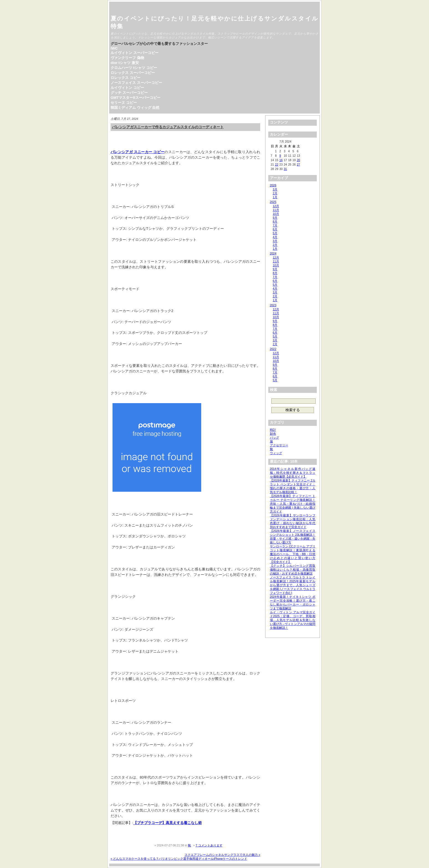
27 (298, 164)
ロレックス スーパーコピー (133, 73)
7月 (275, 225)
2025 (273, 202)
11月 (276, 210)
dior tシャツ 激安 (125, 63)
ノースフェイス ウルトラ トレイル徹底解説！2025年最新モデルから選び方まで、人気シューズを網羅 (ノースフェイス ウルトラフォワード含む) (293, 585)
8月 (275, 221)
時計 (273, 430)
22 (277, 164)
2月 (275, 193)
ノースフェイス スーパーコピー (136, 83)
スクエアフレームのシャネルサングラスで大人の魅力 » (222, 855)
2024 (273, 253)
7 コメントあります (209, 845)
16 (281, 160)
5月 (275, 233)
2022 (273, 349)
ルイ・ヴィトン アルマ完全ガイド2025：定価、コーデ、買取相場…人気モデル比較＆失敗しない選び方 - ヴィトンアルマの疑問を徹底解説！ (293, 620)
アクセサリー (279, 445)
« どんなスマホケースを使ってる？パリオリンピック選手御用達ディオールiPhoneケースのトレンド (179, 859)
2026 (273, 185)
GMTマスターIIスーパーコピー (136, 98)
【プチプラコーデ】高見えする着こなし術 (168, 823)
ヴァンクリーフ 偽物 (127, 58)
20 (298, 160)
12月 (276, 206)
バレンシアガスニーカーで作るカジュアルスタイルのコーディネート (168, 127)
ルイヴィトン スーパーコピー (135, 53)
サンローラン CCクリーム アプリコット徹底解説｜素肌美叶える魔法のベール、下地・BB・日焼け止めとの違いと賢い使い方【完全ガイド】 (293, 554)
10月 (276, 214)
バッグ (274, 437)
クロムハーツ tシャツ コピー (134, 68)
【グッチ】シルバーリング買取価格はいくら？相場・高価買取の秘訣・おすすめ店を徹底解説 (293, 570)
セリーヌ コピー (124, 103)
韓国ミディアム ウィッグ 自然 (135, 108)
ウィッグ (276, 453)
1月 (275, 197)
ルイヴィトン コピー (127, 88)
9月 (275, 218)
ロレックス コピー (126, 78)
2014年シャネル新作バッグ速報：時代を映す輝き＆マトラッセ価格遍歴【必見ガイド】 (293, 473)
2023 (273, 305)
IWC (114, 48)
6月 (275, 229)
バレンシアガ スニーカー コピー (137, 152)
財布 (273, 434)
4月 (275, 237)
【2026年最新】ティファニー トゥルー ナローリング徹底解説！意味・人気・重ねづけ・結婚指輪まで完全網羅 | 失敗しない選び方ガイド (293, 504)
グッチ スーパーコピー (129, 93)
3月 (275, 189)
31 (285, 169)
